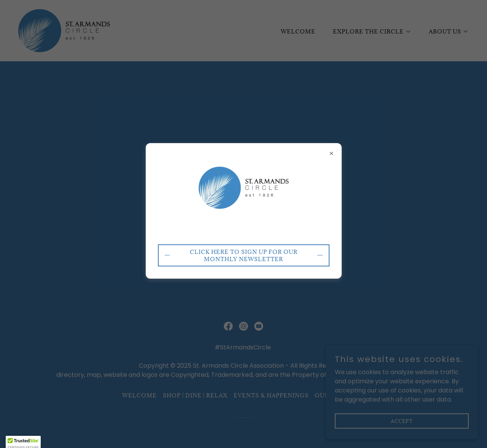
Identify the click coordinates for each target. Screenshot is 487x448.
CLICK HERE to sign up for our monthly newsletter (244, 255)
